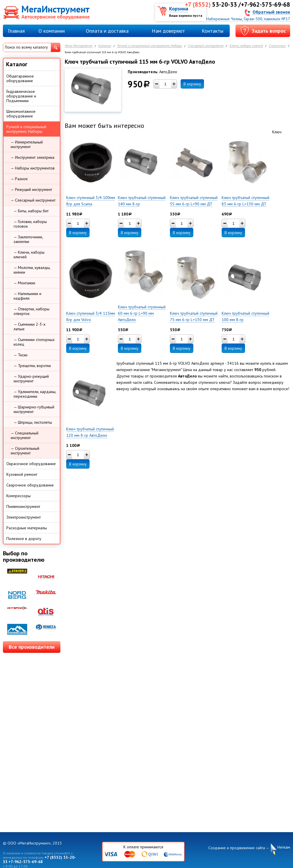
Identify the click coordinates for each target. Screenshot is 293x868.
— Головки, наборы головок (30, 224)
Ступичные (277, 46)
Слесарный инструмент (206, 46)
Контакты (213, 31)
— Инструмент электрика (33, 157)
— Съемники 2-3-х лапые (29, 327)
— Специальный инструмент (25, 435)
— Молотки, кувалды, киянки (32, 270)
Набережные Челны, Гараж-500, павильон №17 (248, 19)
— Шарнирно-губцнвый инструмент (34, 409)
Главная (16, 31)
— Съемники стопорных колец (34, 342)
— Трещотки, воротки (32, 366)
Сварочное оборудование (30, 485)
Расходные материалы (27, 528)
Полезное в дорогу (24, 539)
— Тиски (21, 355)
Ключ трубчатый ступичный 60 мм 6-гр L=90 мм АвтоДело (142, 313)
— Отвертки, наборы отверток (31, 311)
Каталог (105, 46)
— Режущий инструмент (31, 189)
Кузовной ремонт (22, 474)
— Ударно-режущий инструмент (31, 379)
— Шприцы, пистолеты (33, 422)
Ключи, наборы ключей (246, 46)
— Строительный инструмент (25, 451)
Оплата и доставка (107, 31)
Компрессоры (18, 496)
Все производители (32, 647)
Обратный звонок (271, 12)
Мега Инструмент (79, 46)
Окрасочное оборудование (31, 464)
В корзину (192, 84)
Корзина (179, 9)
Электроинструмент (24, 517)
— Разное (19, 179)
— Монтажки (24, 283)
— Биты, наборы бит (31, 211)
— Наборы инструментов (33, 168)
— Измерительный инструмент (27, 144)
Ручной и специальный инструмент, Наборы (150, 46)
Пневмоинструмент (23, 506)
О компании (52, 31)
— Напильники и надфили (27, 296)
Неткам (284, 847)
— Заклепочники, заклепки (28, 239)
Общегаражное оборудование (20, 78)
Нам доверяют (168, 31)
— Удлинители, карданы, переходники (35, 394)
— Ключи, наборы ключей (29, 255)
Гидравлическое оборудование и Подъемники (21, 96)
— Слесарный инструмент (33, 200)
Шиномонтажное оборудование (21, 114)
